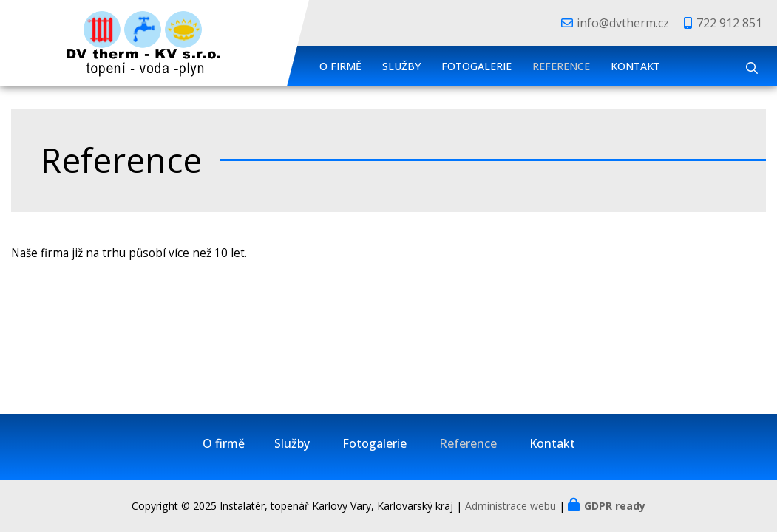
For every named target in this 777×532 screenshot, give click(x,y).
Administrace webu (510, 506)
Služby (401, 66)
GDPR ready (615, 506)
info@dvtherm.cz (623, 23)
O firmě (340, 66)
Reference (561, 66)
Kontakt (635, 66)
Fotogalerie (476, 66)
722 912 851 (729, 23)
